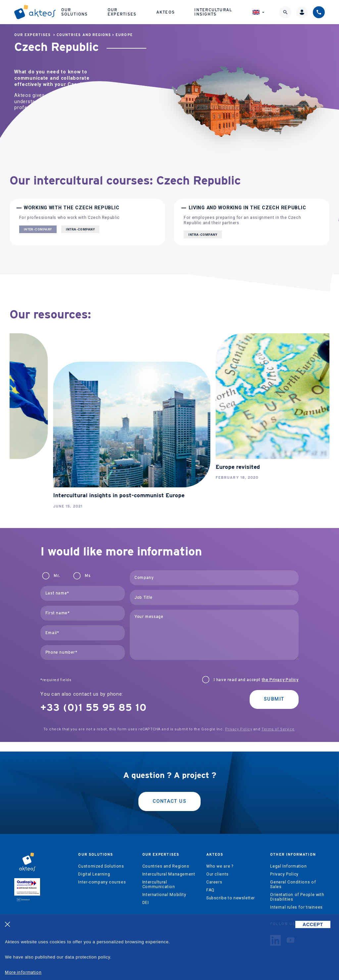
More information (23, 972)
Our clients (218, 874)
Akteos (166, 12)
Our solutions (75, 12)
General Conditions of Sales (293, 884)
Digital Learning (94, 874)
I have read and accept (256, 680)
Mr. (57, 576)
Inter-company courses (102, 882)
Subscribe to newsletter (231, 898)
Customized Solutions (101, 866)
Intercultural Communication (159, 884)
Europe (124, 35)
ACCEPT (313, 924)
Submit (274, 699)
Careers (214, 882)
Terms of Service (278, 729)
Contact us (169, 801)
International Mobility (164, 895)
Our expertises (122, 12)
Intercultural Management (169, 874)
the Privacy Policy (280, 680)
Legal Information (288, 866)
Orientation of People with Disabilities (297, 897)
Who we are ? (220, 866)
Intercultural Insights (213, 12)
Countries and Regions (84, 35)
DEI (146, 903)
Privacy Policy (239, 729)
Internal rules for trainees (296, 907)
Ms (88, 576)
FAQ (210, 890)
